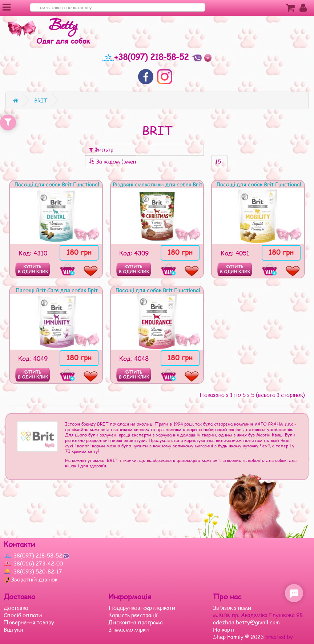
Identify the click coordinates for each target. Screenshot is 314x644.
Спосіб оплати (23, 615)
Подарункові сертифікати (142, 608)
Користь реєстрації (133, 615)
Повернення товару (29, 622)
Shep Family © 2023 (239, 637)
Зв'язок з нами (232, 608)
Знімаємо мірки (129, 629)
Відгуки (13, 629)
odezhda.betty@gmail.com (246, 622)
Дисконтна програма (136, 622)
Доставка (16, 608)
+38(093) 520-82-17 (33, 571)
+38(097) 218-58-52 (147, 57)
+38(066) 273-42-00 (33, 563)
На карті (224, 629)
